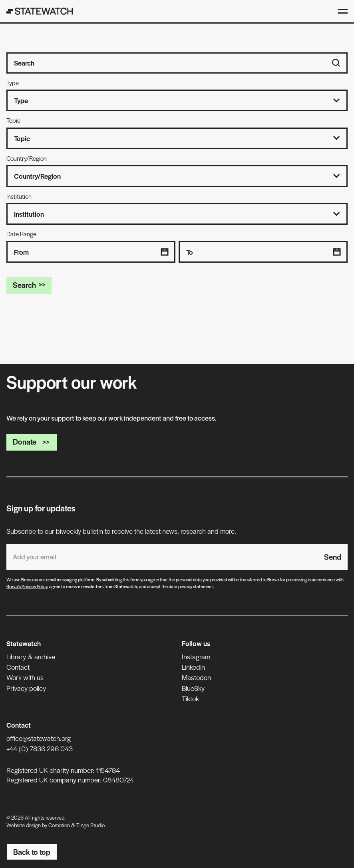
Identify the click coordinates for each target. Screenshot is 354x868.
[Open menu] (343, 11)
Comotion (59, 825)
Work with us (25, 677)
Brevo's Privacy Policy (27, 586)
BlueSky (193, 688)
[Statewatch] (40, 11)
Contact (18, 667)
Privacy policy (26, 688)
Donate (32, 442)
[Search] (336, 63)
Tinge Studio (90, 825)
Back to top (32, 852)
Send (333, 557)
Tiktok (190, 698)
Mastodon (196, 677)
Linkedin (193, 667)
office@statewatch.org (39, 738)
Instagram (196, 656)
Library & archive (31, 656)
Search (29, 285)
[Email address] (162, 557)
